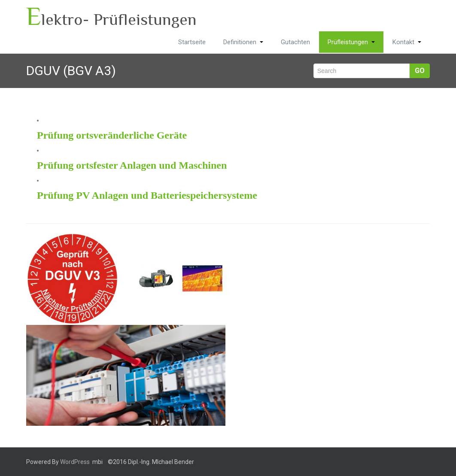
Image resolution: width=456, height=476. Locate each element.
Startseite (192, 42)
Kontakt (407, 42)
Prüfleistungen (351, 42)
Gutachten (295, 42)
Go (420, 71)
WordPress (75, 462)
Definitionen (243, 42)
